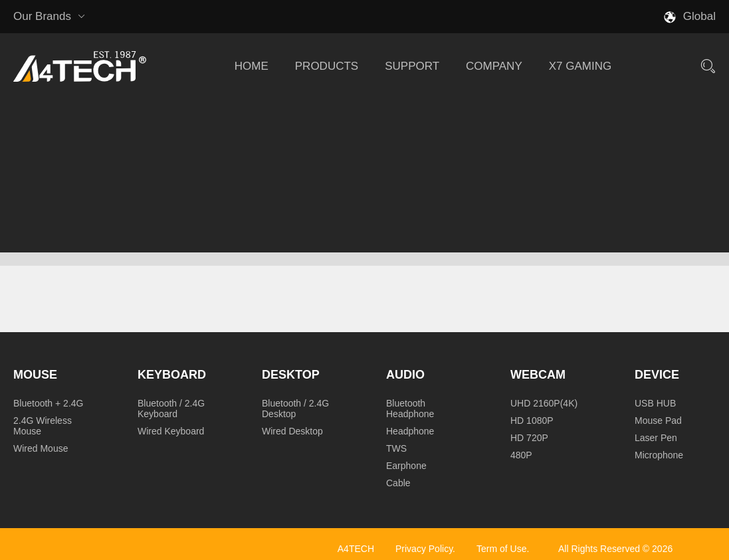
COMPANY (494, 66)
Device (657, 375)
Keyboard (172, 375)
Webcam (538, 375)
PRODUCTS (327, 66)
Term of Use (501, 549)
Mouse (35, 375)
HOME (252, 66)
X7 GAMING (580, 66)
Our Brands (50, 17)
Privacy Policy (424, 549)
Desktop (291, 375)
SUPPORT (412, 66)
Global (699, 16)
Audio (405, 375)
